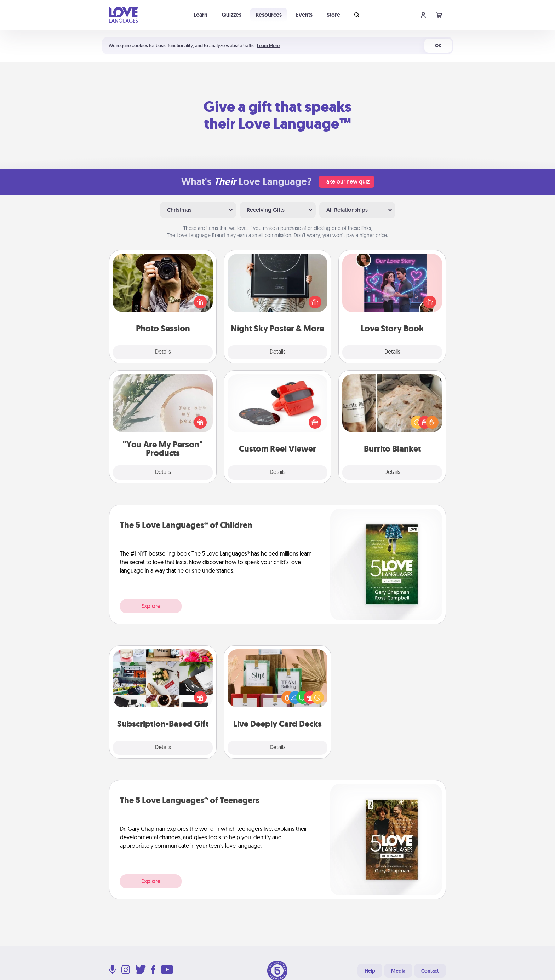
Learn (201, 15)
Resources (269, 15)
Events (304, 15)
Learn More (268, 45)
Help (370, 971)
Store (333, 15)
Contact (430, 971)
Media (398, 971)
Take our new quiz (347, 182)
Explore (151, 606)
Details (163, 352)
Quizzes (231, 15)
